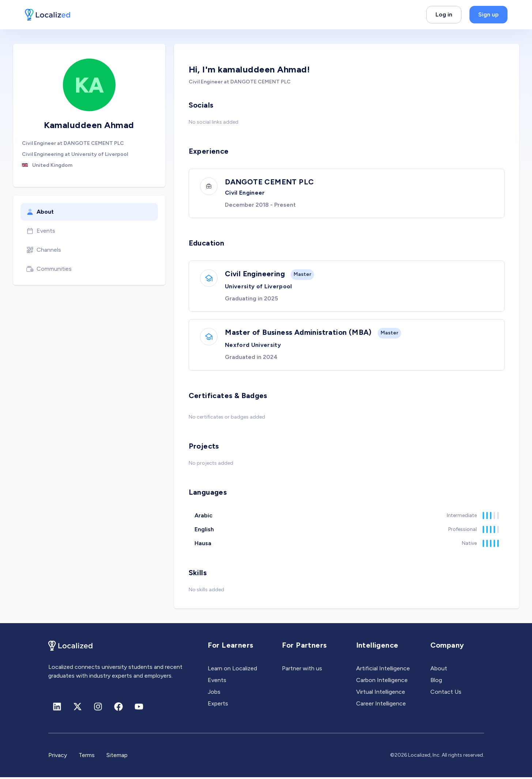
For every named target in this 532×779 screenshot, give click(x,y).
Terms (87, 757)
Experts (218, 705)
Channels (44, 250)
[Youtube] (139, 708)
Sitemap (117, 757)
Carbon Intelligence (382, 682)
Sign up (488, 14)
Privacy (58, 757)
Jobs (214, 694)
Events (41, 231)
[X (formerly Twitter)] (78, 708)
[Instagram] (98, 708)
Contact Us (446, 694)
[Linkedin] (57, 708)
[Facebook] (118, 708)
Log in (444, 14)
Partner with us (302, 670)
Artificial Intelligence (383, 670)
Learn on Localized (232, 670)
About (40, 212)
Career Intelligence (381, 705)
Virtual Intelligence (381, 694)
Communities (49, 269)
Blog (436, 682)
